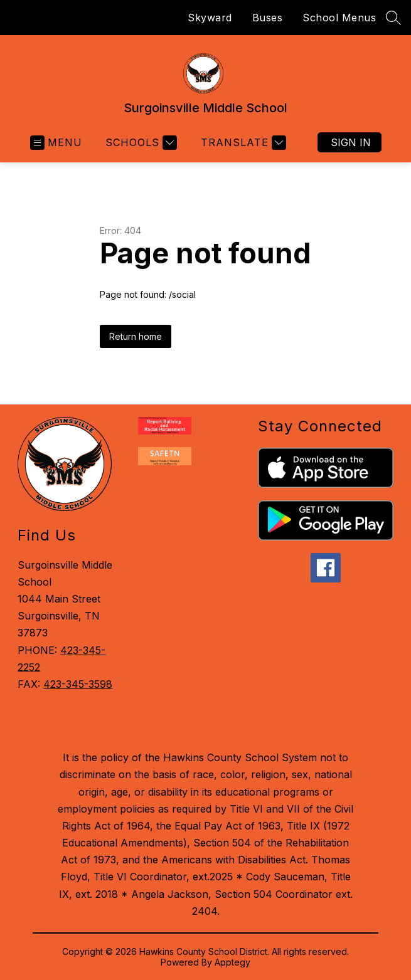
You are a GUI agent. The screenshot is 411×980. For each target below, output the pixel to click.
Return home (136, 336)
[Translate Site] (242, 143)
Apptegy (232, 962)
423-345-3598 (78, 684)
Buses (268, 18)
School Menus (339, 18)
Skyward (210, 18)
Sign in (351, 142)
